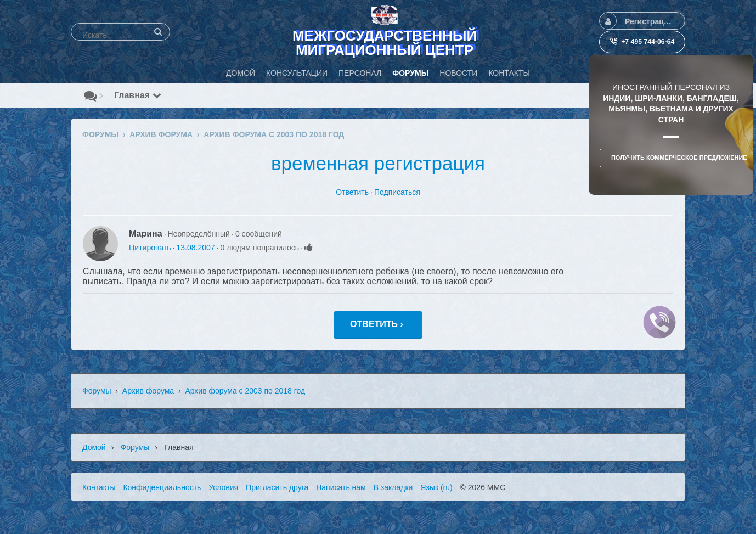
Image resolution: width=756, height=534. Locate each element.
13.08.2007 (195, 248)
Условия (223, 487)
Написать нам (341, 487)
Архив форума (148, 391)
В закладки (393, 487)
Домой (94, 447)
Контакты (99, 487)
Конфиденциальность (162, 487)
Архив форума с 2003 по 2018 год (245, 391)
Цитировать (150, 248)
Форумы (97, 391)
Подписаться (397, 192)
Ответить (352, 192)
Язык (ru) (436, 487)
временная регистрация (378, 163)
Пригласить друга (277, 487)
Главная (138, 95)
